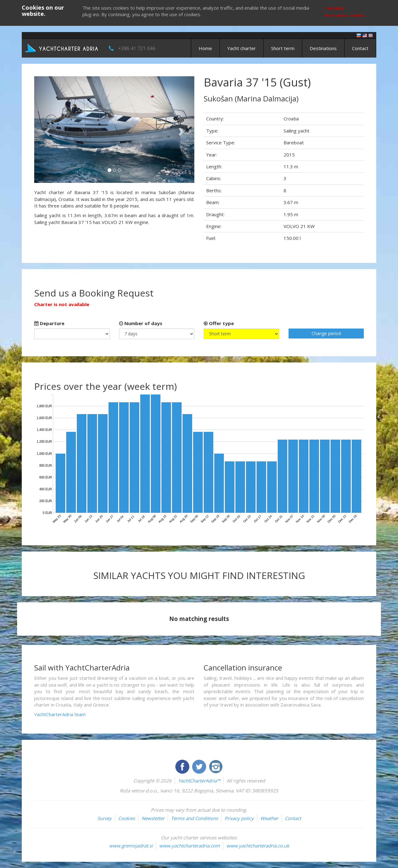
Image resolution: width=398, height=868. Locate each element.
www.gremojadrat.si (131, 846)
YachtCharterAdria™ (199, 781)
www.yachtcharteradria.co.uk (258, 846)
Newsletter (153, 818)
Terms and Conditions (194, 818)
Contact (360, 48)
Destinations (323, 48)
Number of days (141, 323)
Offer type (219, 323)
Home (205, 48)
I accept (334, 8)
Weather (269, 818)
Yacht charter (242, 48)
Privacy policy (239, 818)
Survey (104, 818)
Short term (283, 48)
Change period (326, 333)
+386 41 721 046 (137, 48)
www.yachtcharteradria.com (190, 846)
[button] (46, 130)
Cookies (127, 818)
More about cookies (345, 15)
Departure (49, 323)
